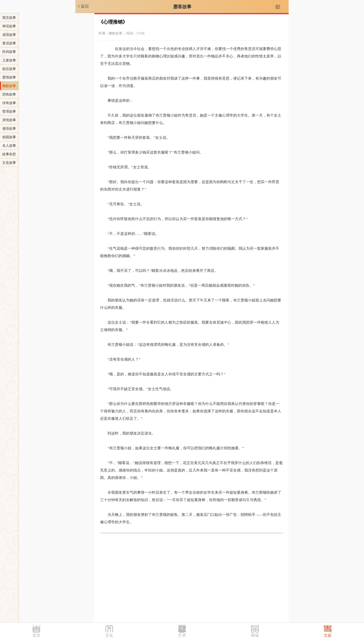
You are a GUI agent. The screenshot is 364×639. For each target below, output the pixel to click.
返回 (83, 6)
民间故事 (9, 52)
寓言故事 (9, 18)
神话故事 (9, 26)
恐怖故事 (9, 94)
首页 (36, 635)
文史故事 (9, 163)
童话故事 (9, 43)
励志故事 (9, 69)
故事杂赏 (9, 154)
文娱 (328, 635)
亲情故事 (9, 120)
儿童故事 (9, 60)
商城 (255, 635)
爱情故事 (9, 77)
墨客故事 (182, 7)
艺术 (182, 635)
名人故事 (9, 146)
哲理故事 (9, 111)
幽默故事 (9, 86)
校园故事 (9, 137)
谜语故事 (9, 129)
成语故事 (9, 35)
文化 (109, 635)
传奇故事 (9, 103)
